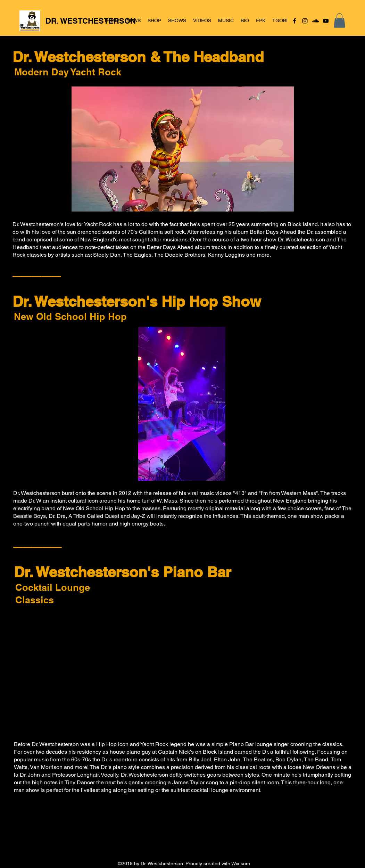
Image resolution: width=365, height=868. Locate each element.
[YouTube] (326, 21)
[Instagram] (305, 21)
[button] (339, 20)
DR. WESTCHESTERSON (91, 21)
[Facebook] (295, 21)
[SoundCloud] (315, 21)
